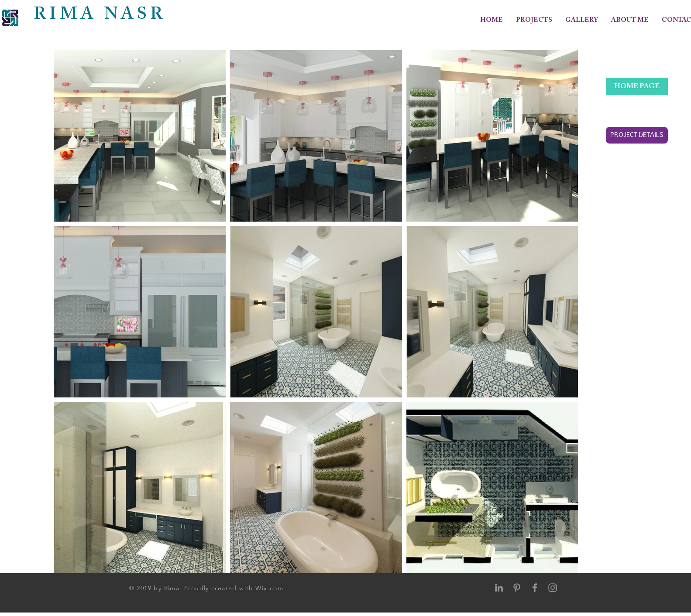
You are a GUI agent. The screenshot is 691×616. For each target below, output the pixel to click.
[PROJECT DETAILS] (637, 135)
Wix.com (269, 588)
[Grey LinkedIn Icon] (499, 588)
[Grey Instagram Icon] (553, 588)
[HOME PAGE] (637, 86)
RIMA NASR (100, 15)
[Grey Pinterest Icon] (517, 588)
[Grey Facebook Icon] (535, 588)
